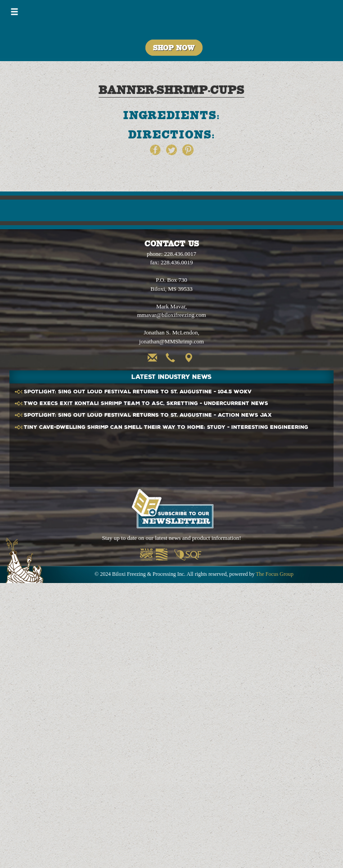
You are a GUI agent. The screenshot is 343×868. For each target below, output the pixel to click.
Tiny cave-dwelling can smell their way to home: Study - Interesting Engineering (166, 427)
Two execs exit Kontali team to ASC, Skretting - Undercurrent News (146, 403)
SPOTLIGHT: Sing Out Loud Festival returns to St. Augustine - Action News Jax (148, 415)
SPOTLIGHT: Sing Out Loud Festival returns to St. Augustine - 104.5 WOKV (138, 392)
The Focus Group (275, 574)
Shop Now (174, 48)
